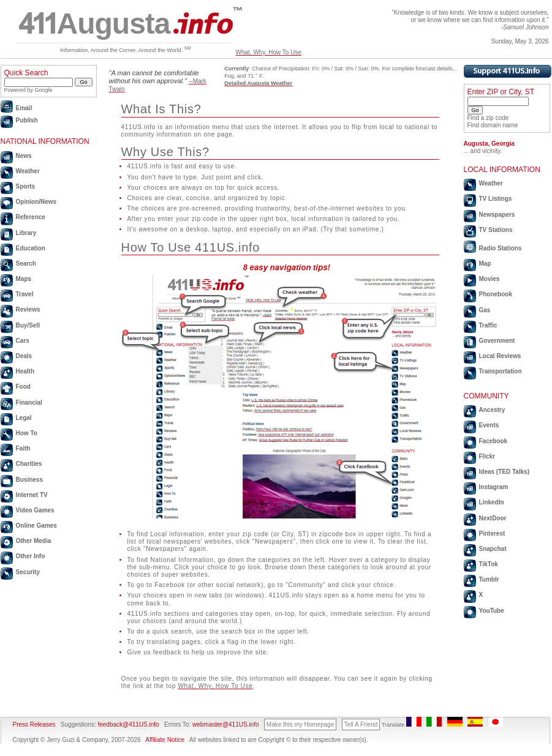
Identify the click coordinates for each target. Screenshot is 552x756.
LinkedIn (492, 502)
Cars (23, 341)
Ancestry (492, 410)
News (24, 156)
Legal (24, 418)
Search (26, 264)
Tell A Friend (361, 724)
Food (23, 387)
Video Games (35, 510)
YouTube (492, 611)
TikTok (489, 564)
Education (31, 248)
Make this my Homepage (301, 724)
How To (27, 433)
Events (489, 425)
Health (25, 371)
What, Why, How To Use (269, 52)
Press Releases (34, 724)
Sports (26, 186)
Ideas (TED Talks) (505, 472)
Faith (23, 448)
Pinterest (492, 533)
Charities (29, 464)
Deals (24, 356)
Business (29, 480)
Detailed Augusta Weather (258, 83)
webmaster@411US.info (226, 724)
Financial (29, 402)
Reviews (28, 309)
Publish (27, 120)
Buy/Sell (28, 325)
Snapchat (493, 549)
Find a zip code (488, 118)
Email (24, 108)
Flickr (487, 456)
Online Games (36, 526)
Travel (25, 294)
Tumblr (489, 579)
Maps (24, 279)
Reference (31, 217)
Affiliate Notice (165, 740)
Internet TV (32, 495)
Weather (28, 171)
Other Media (34, 541)
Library (26, 233)
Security (28, 572)
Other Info (31, 556)
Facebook (493, 441)
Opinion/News (36, 202)
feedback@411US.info (128, 724)
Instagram (494, 487)
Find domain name (493, 125)
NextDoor (493, 518)
